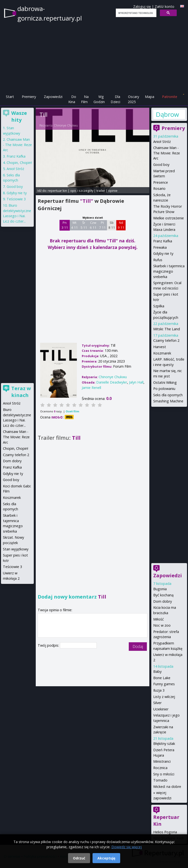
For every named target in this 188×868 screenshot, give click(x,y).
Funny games (164, 684)
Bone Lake (162, 678)
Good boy (161, 165)
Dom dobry (163, 601)
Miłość (159, 619)
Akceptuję (106, 858)
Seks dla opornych (168, 395)
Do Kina (72, 99)
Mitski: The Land (167, 329)
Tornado (160, 780)
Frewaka (160, 247)
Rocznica (160, 768)
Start (10, 97)
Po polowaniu (164, 389)
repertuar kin (57, 191)
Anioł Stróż (162, 142)
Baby (157, 671)
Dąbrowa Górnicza (167, 114)
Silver (157, 703)
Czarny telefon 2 (166, 340)
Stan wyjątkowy (16, 549)
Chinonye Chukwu (66, 125)
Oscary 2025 (134, 99)
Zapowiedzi (53, 97)
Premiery (29, 97)
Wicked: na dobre (167, 787)
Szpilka (159, 306)
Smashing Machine (168, 401)
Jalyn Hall (136, 382)
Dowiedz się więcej (127, 847)
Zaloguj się (142, 6)
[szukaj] (136, 13)
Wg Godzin (99, 99)
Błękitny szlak (164, 744)
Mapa (150, 97)
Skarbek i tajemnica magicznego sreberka (169, 271)
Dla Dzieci (115, 99)
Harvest (160, 347)
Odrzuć (79, 858)
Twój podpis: (49, 645)
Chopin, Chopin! (19, 163)
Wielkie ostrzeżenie (169, 218)
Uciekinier (161, 709)
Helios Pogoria (165, 832)
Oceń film (72, 411)
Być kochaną (163, 595)
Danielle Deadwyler (112, 382)
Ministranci (162, 761)
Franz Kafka (163, 241)
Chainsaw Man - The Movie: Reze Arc (167, 153)
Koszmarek (162, 353)
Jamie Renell (91, 388)
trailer (101, 191)
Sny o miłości (164, 774)
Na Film (85, 99)
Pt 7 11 (102, 225)
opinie (113, 191)
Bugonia (160, 589)
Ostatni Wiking (165, 382)
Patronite (170, 97)
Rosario (159, 188)
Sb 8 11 (112, 225)
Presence (161, 182)
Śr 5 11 (84, 225)
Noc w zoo (162, 625)
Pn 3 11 (65, 225)
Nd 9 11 (121, 225)
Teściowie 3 (16, 199)
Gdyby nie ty (163, 253)
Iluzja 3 (159, 690)
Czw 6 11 (93, 225)
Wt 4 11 (75, 225)
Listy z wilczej (164, 697)
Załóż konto (164, 6)
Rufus (158, 260)
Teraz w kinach (21, 392)
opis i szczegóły (82, 191)
